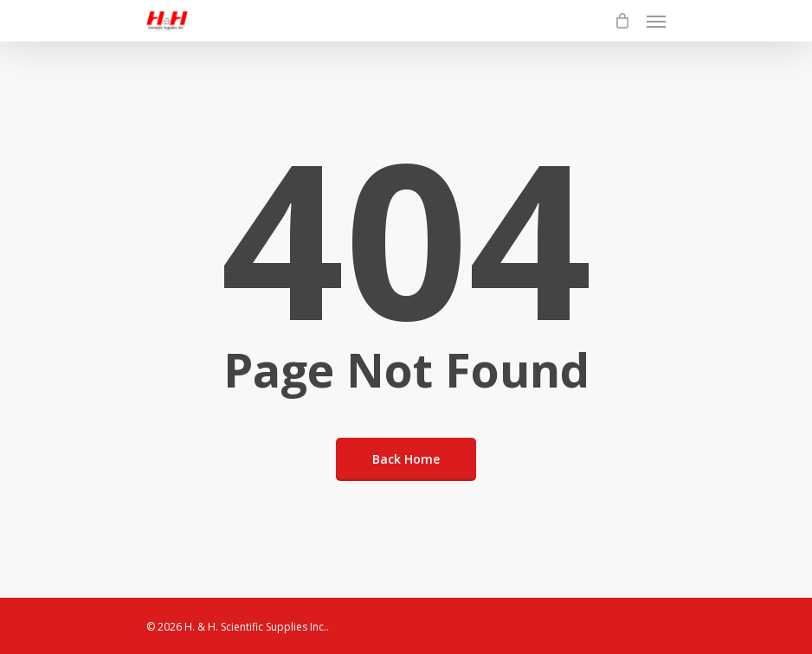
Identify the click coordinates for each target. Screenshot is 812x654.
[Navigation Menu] (656, 21)
